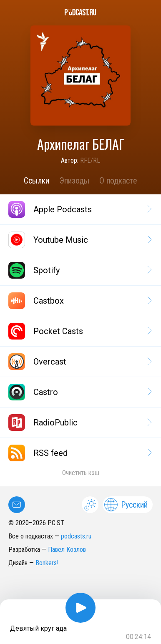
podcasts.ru (76, 536)
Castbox (79, 301)
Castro (79, 392)
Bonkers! (47, 563)
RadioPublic (79, 423)
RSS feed (79, 453)
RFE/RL (90, 160)
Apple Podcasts (79, 209)
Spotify (79, 270)
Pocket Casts (79, 331)
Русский (126, 505)
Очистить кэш (81, 473)
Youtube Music (79, 240)
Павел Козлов (67, 550)
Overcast (79, 362)
